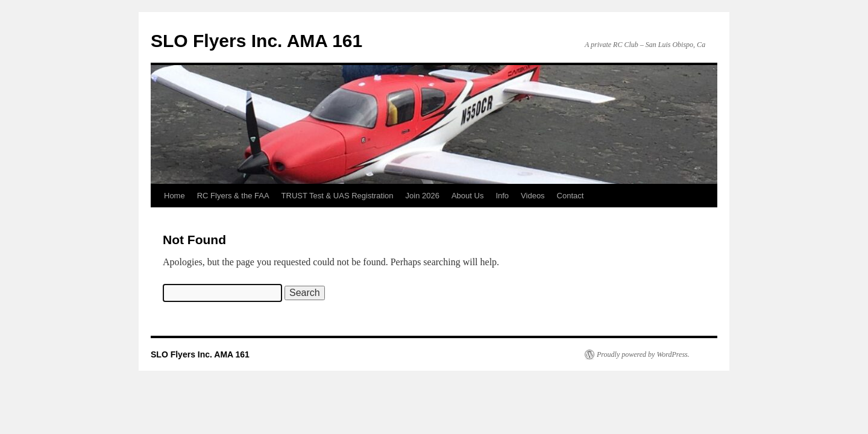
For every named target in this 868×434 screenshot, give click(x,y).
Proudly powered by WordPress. (643, 354)
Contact (571, 196)
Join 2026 (423, 196)
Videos (533, 196)
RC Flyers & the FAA (233, 196)
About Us (467, 196)
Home (175, 196)
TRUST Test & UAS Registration (338, 196)
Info (502, 196)
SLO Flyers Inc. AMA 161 (256, 41)
